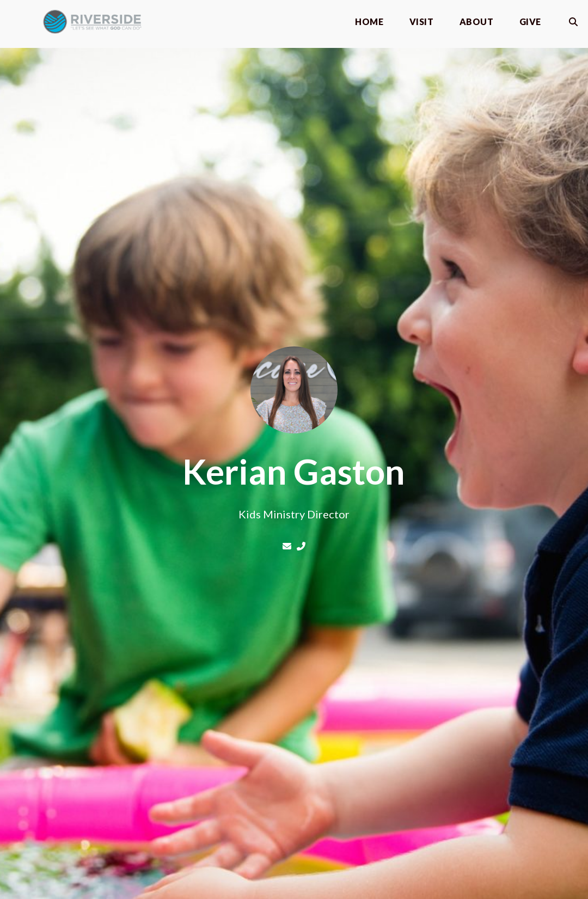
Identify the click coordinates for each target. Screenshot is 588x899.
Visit (421, 22)
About (476, 22)
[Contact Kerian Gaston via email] (288, 546)
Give (530, 22)
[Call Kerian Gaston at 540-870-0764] (301, 546)
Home (369, 22)
